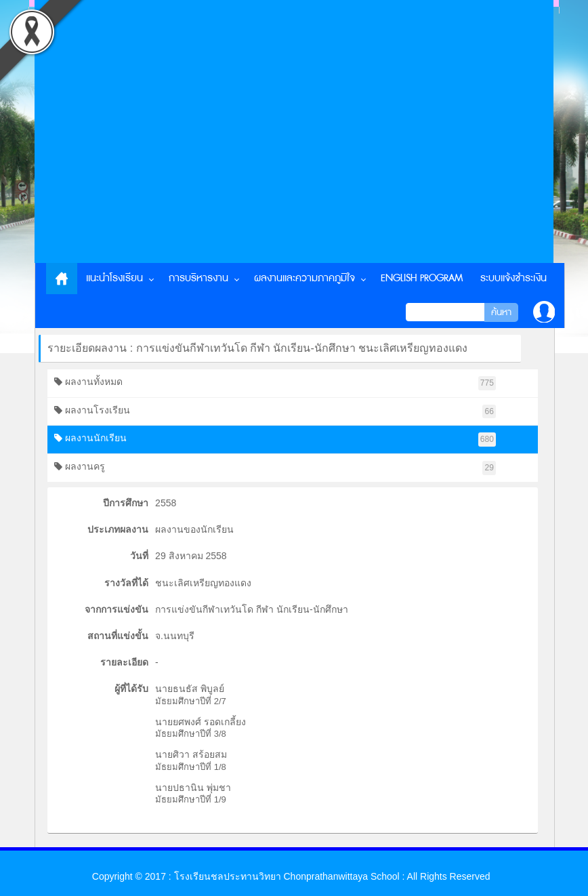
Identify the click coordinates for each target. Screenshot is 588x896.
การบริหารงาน (198, 278)
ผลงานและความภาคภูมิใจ (304, 278)
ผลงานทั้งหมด (275, 383)
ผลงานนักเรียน (275, 440)
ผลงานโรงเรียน (275, 412)
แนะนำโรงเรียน (114, 278)
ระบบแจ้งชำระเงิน (513, 278)
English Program (422, 278)
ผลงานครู (275, 468)
